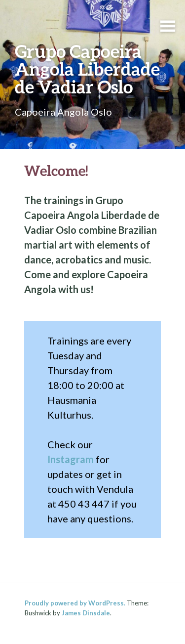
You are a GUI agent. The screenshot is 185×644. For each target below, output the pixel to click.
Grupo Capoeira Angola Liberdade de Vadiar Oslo (87, 69)
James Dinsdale (86, 613)
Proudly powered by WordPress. (75, 603)
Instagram (71, 459)
